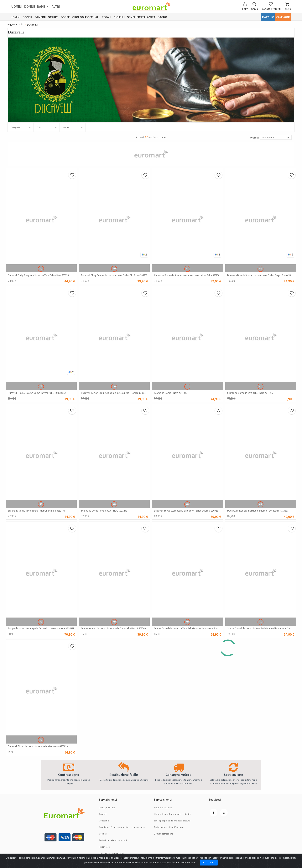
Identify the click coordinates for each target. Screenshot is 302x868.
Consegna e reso (107, 807)
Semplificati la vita (141, 17)
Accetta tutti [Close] (209, 862)
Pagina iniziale (16, 24)
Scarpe (53, 17)
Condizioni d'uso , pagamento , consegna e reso (122, 827)
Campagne (283, 17)
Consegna (104, 821)
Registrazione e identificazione (169, 827)
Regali (107, 17)
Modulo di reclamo (163, 807)
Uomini (17, 6)
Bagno (162, 17)
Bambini (43, 6)
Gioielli (119, 17)
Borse (65, 17)
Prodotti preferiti (271, 6)
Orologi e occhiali (86, 17)
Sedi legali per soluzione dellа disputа (172, 821)
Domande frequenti (164, 834)
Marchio (268, 17)
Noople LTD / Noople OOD (111, 853)
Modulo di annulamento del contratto (172, 814)
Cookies (103, 834)
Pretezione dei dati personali (113, 840)
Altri (56, 6)
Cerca (255, 6)
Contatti (103, 814)
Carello (288, 6)
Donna (28, 17)
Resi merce (104, 847)
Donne (30, 6)
